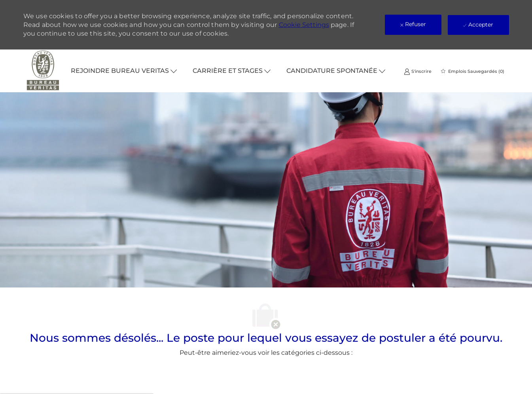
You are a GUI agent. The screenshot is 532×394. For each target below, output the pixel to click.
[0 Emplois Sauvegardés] (473, 71)
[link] (418, 71)
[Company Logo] (43, 71)
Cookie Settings (304, 25)
